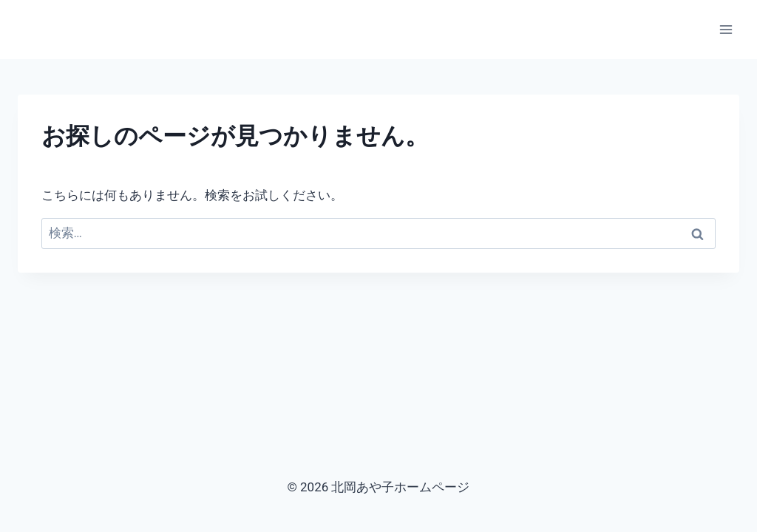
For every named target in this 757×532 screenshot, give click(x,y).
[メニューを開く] (726, 29)
